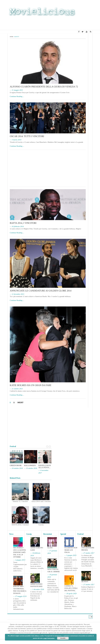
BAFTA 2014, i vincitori (23, 223)
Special (63, 534)
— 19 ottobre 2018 (31, 468)
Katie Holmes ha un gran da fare (31, 385)
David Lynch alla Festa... (45, 466)
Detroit (85, 582)
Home (11, 37)
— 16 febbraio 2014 (17, 226)
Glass (50, 548)
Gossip (29, 534)
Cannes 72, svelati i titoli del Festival (71, 588)
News (11, 534)
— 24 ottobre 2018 (16, 468)
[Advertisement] (74, 23)
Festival (80, 534)
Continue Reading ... (17, 96)
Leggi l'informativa (49, 638)
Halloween (30, 465)
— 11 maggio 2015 (16, 90)
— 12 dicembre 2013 (17, 294)
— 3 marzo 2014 (16, 140)
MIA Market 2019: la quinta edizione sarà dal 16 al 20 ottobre (20, 552)
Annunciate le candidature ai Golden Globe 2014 (41, 291)
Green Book (16, 465)
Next (21, 403)
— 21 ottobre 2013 (16, 389)
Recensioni (48, 534)
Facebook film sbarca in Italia (71, 550)
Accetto (63, 638)
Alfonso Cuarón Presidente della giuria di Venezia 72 (44, 87)
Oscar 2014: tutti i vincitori (27, 136)
